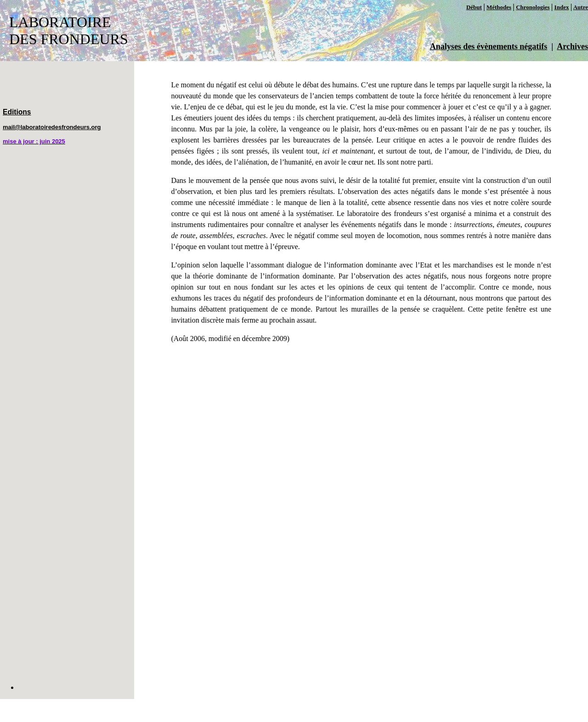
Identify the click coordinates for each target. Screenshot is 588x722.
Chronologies (533, 7)
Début (474, 7)
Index (562, 7)
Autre (581, 7)
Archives (572, 46)
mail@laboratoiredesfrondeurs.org (52, 127)
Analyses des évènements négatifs (489, 46)
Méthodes (499, 7)
